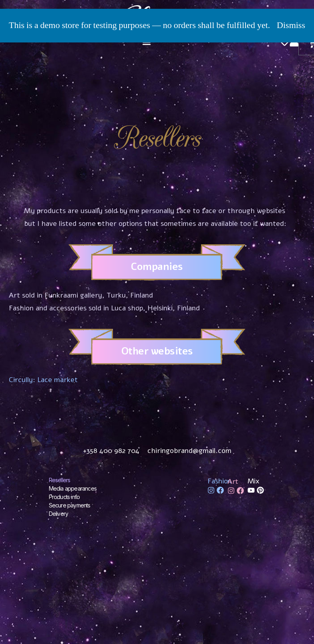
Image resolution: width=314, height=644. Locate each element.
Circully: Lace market (43, 380)
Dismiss (291, 25)
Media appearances (73, 488)
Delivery (59, 514)
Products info (64, 497)
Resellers (60, 480)
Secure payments (70, 505)
